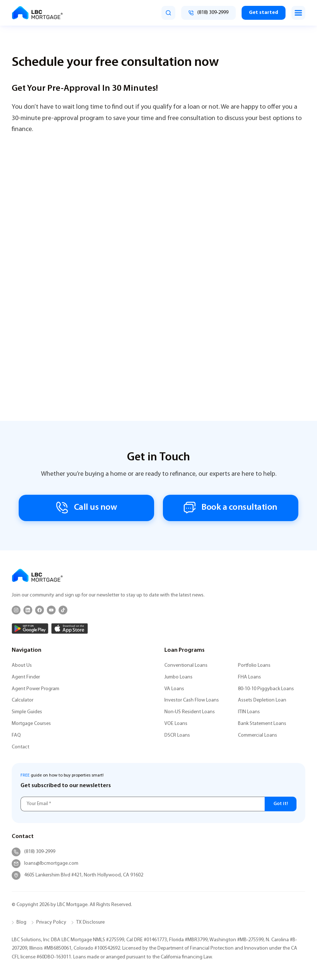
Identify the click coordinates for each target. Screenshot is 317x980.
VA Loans (174, 689)
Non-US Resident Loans (190, 712)
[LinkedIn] (28, 610)
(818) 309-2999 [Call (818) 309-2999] (33, 852)
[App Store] (70, 629)
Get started (264, 13)
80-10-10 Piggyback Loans (266, 689)
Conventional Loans (186, 665)
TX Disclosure (90, 922)
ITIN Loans (249, 712)
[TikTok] (63, 610)
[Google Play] (30, 629)
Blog (21, 922)
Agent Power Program (36, 689)
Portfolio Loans (254, 665)
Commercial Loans (258, 735)
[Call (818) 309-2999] (208, 13)
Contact (20, 747)
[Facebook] (40, 610)
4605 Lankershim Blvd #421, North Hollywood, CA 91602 (77, 875)
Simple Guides (27, 712)
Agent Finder (26, 677)
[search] (168, 13)
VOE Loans (176, 724)
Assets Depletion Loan (262, 700)
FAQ (16, 735)
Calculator (23, 700)
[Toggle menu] (298, 13)
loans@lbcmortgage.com (45, 864)
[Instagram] (16, 610)
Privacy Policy (51, 922)
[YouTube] (51, 610)
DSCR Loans (177, 735)
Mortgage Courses (31, 724)
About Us (22, 665)
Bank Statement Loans (262, 724)
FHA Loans (249, 677)
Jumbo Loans (178, 677)
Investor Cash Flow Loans (192, 700)
